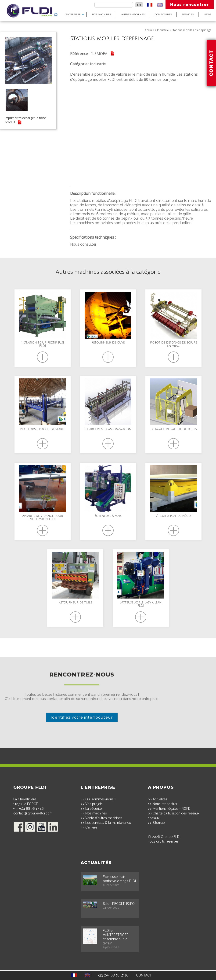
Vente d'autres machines (104, 818)
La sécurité (94, 809)
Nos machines (102, 14)
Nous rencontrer (190, 5)
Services (188, 14)
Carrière (91, 827)
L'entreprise (72, 14)
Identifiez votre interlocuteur (82, 717)
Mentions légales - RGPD (172, 809)
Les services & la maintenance (108, 823)
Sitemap (159, 823)
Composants (163, 14)
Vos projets (94, 804)
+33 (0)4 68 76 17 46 (29, 809)
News (208, 14)
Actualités (160, 799)
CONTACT (144, 975)
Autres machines (133, 14)
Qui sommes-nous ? (101, 799)
